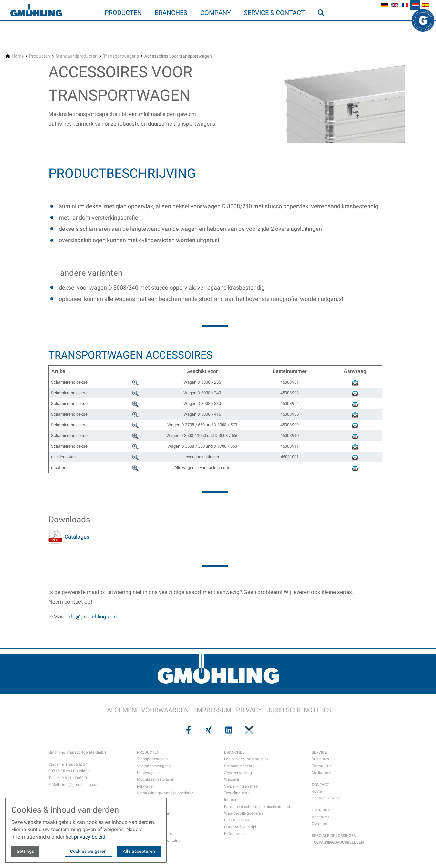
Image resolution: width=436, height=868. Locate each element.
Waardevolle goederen (244, 813)
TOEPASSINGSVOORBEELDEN (338, 842)
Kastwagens (148, 773)
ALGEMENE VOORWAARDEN (148, 710)
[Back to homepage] (36, 10)
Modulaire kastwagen (156, 779)
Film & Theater (237, 820)
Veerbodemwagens (154, 766)
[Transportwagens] (121, 56)
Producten (123, 13)
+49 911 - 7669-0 (72, 778)
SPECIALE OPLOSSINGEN (334, 836)
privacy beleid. (90, 837)
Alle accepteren (139, 851)
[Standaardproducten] (77, 56)
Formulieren (322, 766)
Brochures (320, 759)
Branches (171, 13)
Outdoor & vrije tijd (240, 827)
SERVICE (319, 752)
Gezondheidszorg (239, 766)
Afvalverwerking (238, 773)
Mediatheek (322, 773)
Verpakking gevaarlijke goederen (165, 793)
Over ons (319, 824)
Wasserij (232, 779)
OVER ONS (321, 810)
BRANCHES (234, 752)
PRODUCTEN (148, 752)
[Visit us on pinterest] (248, 730)
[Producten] (40, 56)
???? (136, 382)
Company (216, 13)
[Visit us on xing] (208, 730)
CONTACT (320, 785)
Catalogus (77, 537)
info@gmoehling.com (92, 616)
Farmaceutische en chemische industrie (259, 807)
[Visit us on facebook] (188, 730)
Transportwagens (152, 759)
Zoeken (324, 26)
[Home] (18, 56)
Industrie (232, 800)
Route (317, 791)
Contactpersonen (327, 798)
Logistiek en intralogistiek (246, 759)
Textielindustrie (237, 793)
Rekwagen (146, 786)
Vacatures (321, 817)
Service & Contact (274, 13)
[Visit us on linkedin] (228, 730)
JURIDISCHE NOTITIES (299, 710)
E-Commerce (235, 834)
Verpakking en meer (241, 786)
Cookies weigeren (88, 851)
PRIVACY (249, 710)
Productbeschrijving (122, 173)
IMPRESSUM (213, 710)
